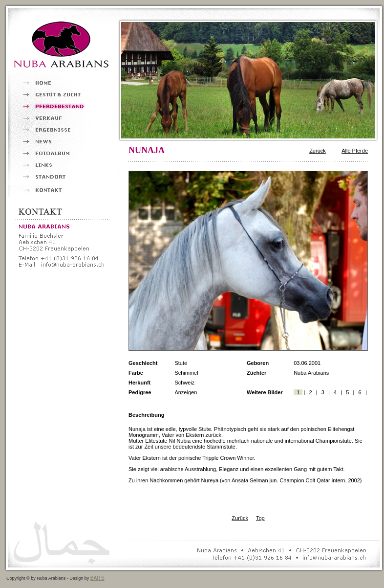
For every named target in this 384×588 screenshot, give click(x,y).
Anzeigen (186, 392)
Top (260, 518)
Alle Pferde (355, 151)
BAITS (97, 578)
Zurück (318, 151)
